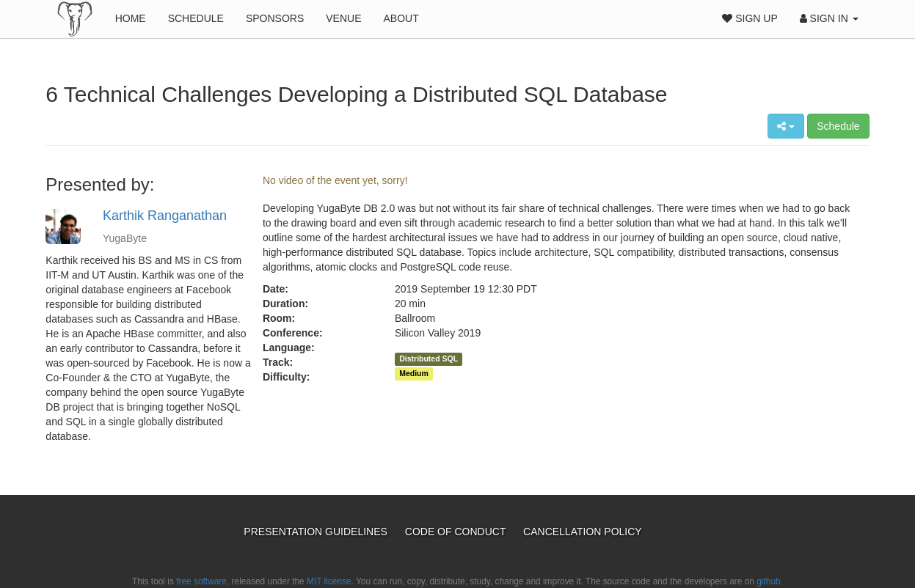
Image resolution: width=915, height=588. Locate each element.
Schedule (196, 18)
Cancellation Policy (583, 532)
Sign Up (750, 18)
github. (770, 581)
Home (131, 18)
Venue (343, 18)
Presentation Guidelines (317, 532)
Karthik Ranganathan (165, 216)
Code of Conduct (457, 532)
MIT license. (330, 581)
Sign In (829, 18)
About (401, 18)
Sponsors (275, 18)
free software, (203, 581)
